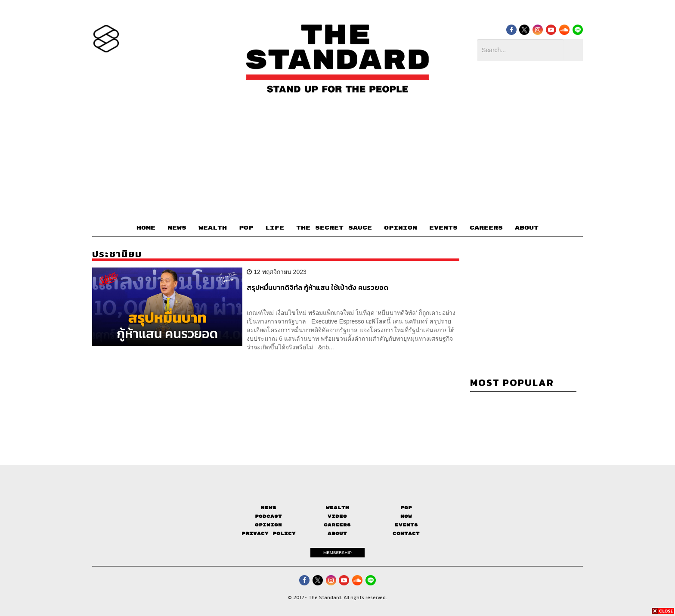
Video (337, 516)
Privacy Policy (269, 534)
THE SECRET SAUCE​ (334, 228)
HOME (146, 228)
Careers (337, 525)
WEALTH (213, 228)
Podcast (268, 516)
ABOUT (527, 228)
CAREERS (486, 228)
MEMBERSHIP (337, 552)
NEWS (177, 228)
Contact (406, 534)
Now (406, 516)
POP (246, 228)
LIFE (275, 228)
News (269, 508)
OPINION (401, 228)
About (337, 534)
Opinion (268, 525)
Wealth (337, 508)
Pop (406, 508)
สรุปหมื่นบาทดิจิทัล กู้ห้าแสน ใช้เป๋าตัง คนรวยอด (317, 288)
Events (406, 525)
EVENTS (443, 228)
